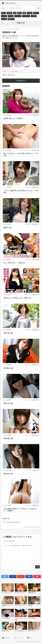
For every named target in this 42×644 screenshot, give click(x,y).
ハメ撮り (30, 13)
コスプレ (36, 13)
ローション (18, 16)
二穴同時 (34, 16)
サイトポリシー (20, 638)
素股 (24, 13)
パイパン (4, 16)
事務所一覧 (11, 19)
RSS (31, 638)
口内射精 (9, 13)
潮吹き (19, 13)
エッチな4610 (13, 71)
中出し (3, 13)
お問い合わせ (8, 638)
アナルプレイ (26, 16)
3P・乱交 (11, 16)
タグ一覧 (4, 19)
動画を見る (22, 81)
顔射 (15, 13)
